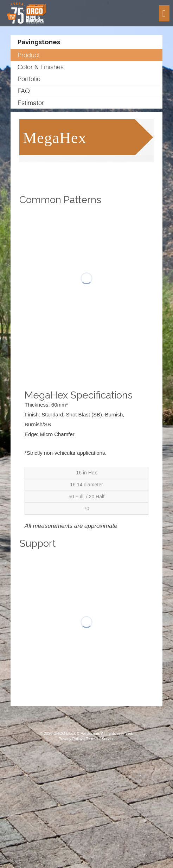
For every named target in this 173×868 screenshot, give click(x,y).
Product (29, 55)
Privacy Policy (70, 739)
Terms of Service (100, 739)
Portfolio (29, 79)
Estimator (31, 103)
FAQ (24, 91)
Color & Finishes (41, 67)
